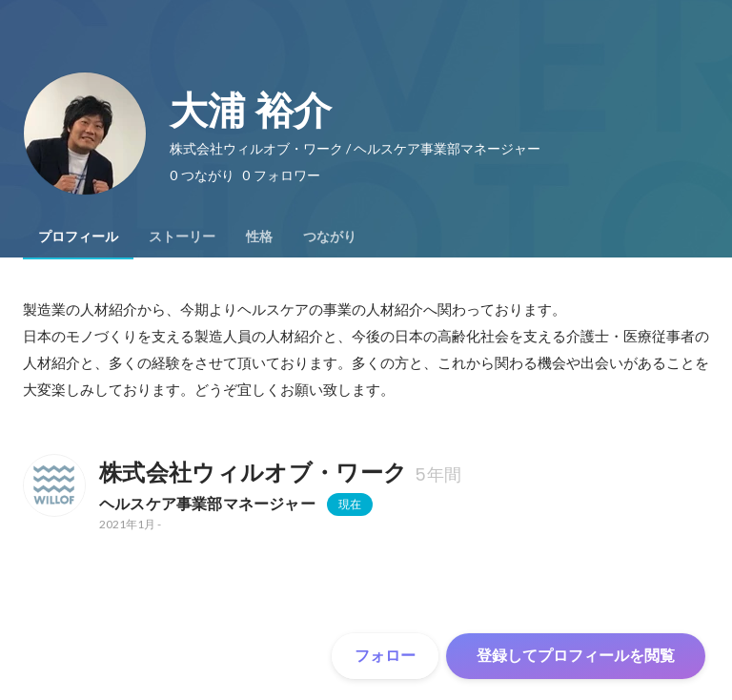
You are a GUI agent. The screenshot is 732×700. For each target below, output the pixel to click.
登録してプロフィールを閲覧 (576, 656)
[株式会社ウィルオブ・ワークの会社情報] (53, 485)
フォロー (385, 656)
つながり (330, 237)
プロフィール (78, 237)
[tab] (78, 237)
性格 (259, 237)
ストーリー (182, 237)
